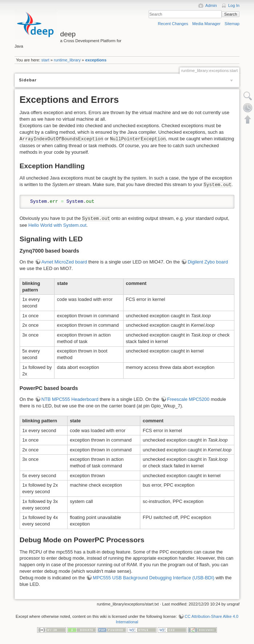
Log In (234, 5)
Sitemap (232, 24)
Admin (211, 5)
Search (231, 14)
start (45, 60)
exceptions (96, 60)
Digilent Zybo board (208, 262)
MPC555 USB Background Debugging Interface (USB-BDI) (153, 578)
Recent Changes (173, 24)
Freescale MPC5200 (188, 399)
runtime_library (67, 60)
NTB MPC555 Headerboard (70, 399)
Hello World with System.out (57, 225)
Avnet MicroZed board (64, 262)
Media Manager (206, 24)
